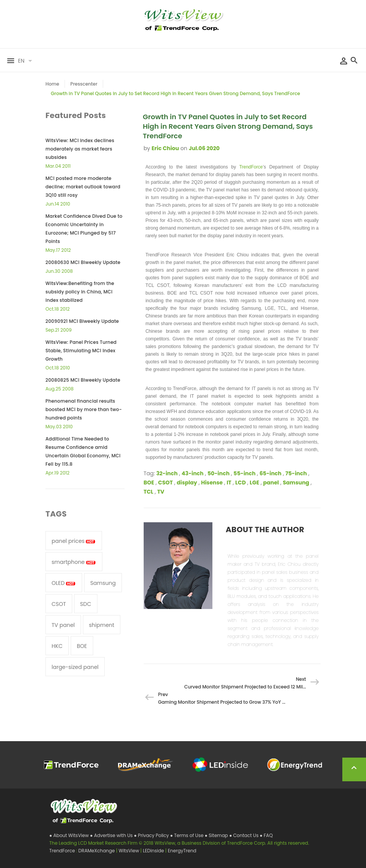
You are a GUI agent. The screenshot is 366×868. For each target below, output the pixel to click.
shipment (102, 625)
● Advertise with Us (112, 835)
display (187, 483)
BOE (149, 483)
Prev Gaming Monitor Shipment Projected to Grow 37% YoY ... (222, 698)
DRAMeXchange (97, 851)
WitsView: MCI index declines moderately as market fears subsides (80, 149)
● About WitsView (70, 835)
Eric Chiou (165, 148)
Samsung (296, 483)
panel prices (74, 541)
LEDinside (154, 851)
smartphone (74, 562)
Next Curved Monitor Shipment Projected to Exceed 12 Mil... (245, 683)
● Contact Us (245, 835)
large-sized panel (75, 667)
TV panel (63, 625)
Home (52, 84)
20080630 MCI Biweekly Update (83, 262)
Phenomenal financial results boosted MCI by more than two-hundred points (84, 409)
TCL (149, 492)
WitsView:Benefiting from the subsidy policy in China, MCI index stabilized (80, 292)
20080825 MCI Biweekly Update (83, 380)
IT (229, 483)
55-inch (245, 473)
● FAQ (266, 835)
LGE (255, 483)
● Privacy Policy (152, 835)
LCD (241, 483)
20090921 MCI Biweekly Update (82, 321)
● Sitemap (217, 835)
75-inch (296, 473)
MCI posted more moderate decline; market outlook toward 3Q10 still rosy (83, 187)
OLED (64, 583)
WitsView (129, 851)
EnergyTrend (182, 851)
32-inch (167, 473)
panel (271, 483)
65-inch (270, 473)
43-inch (193, 473)
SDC (86, 604)
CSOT (166, 483)
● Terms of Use (187, 835)
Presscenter (84, 84)
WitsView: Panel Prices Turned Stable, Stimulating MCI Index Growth (81, 351)
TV (161, 492)
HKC (57, 646)
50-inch (219, 473)
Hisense (212, 483)
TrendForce (251, 167)
